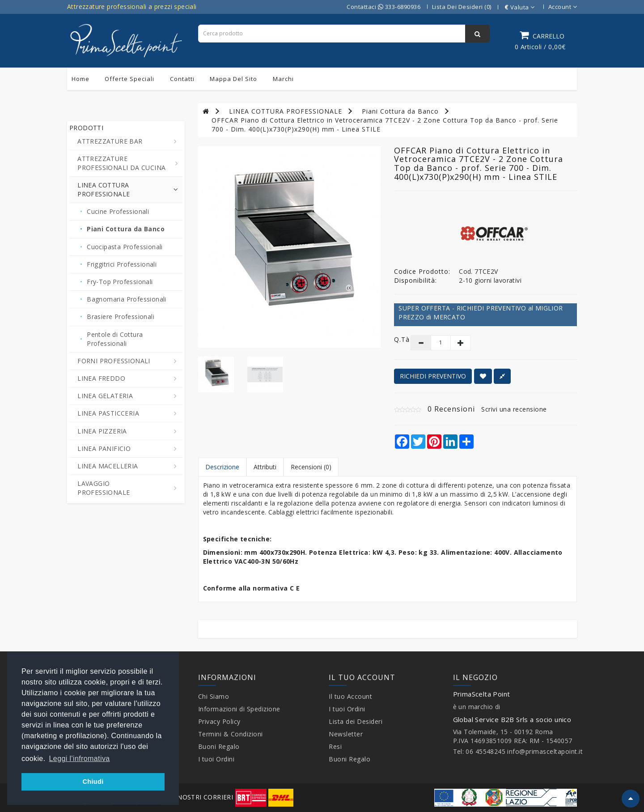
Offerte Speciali (129, 79)
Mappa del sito (233, 79)
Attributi (265, 467)
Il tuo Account (350, 696)
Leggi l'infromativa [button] (80, 759)
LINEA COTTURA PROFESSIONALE (286, 111)
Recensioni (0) (311, 467)
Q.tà (396, 339)
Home (80, 79)
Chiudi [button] (93, 782)
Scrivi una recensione (514, 409)
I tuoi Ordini (216, 759)
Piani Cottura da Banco (400, 111)
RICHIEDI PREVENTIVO (433, 376)
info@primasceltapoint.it (545, 751)
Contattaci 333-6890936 (383, 7)
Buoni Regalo (219, 746)
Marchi (283, 79)
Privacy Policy (219, 721)
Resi (335, 746)
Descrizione (222, 467)
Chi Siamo (214, 696)
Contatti (182, 79)
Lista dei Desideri (356, 721)
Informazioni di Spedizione (239, 709)
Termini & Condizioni (231, 734)
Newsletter (346, 734)
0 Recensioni (451, 409)
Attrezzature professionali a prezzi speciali (132, 6)
